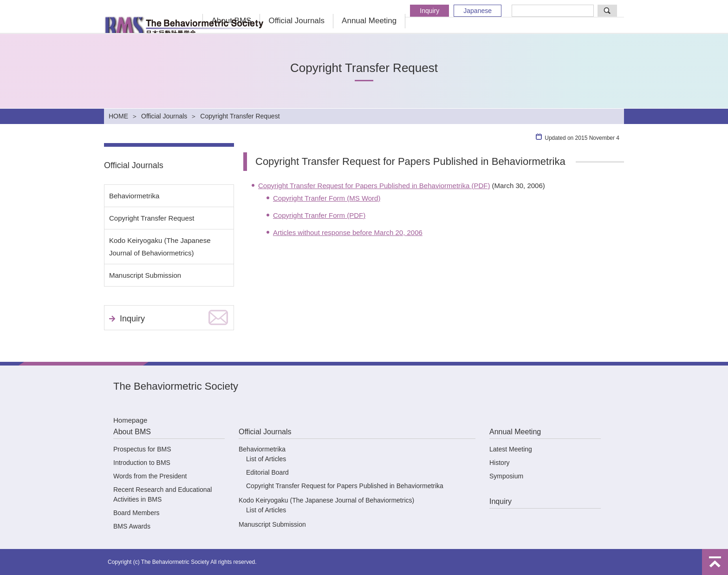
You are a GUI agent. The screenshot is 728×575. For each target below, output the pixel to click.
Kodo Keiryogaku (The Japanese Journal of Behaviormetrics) (160, 247)
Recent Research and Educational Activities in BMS (162, 494)
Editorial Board (267, 472)
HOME (118, 116)
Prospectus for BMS (142, 449)
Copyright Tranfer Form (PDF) (319, 215)
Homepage (130, 420)
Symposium (506, 476)
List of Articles (266, 459)
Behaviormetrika (134, 196)
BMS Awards (132, 526)
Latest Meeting (511, 449)
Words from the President (150, 476)
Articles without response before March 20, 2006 (348, 232)
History (500, 463)
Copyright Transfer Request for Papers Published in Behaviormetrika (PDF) (374, 186)
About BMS (132, 432)
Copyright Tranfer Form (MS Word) (327, 198)
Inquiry (429, 11)
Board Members (136, 513)
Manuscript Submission (145, 275)
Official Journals (296, 21)
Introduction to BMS (142, 463)
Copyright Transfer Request (152, 218)
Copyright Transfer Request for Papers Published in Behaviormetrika (345, 486)
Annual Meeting (369, 21)
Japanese (478, 11)
